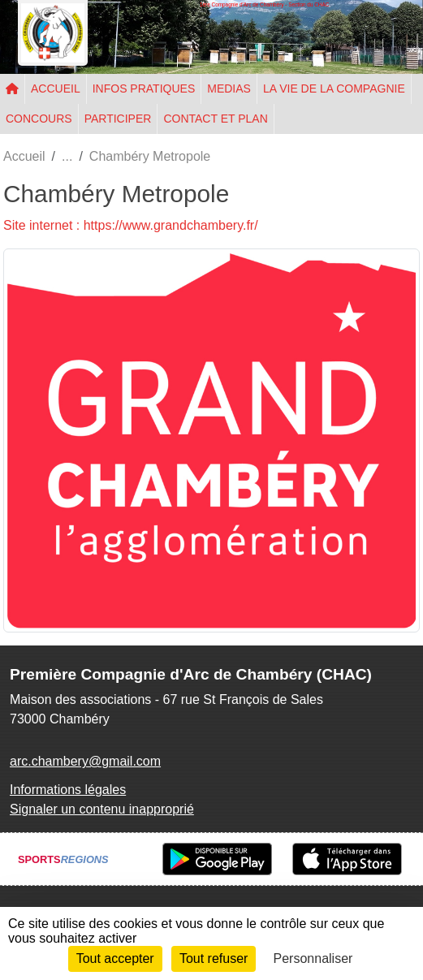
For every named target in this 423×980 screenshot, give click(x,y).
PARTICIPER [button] (118, 119)
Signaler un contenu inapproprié (102, 809)
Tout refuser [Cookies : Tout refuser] (214, 958)
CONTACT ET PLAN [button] (215, 119)
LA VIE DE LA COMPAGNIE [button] (334, 89)
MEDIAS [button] (229, 89)
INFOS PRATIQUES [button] (144, 89)
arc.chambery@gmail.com (85, 761)
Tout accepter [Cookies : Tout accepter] (115, 958)
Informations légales (68, 790)
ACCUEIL (56, 89)
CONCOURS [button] (39, 119)
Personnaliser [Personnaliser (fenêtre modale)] (313, 958)
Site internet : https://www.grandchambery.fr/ (131, 225)
